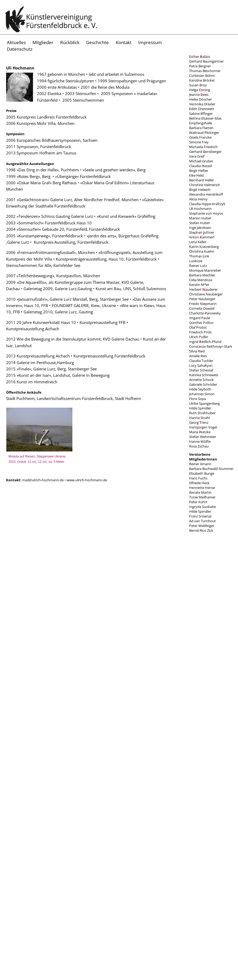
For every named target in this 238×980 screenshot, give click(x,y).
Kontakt (124, 42)
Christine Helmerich (205, 185)
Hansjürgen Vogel (203, 427)
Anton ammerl (202, 237)
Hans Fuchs (198, 478)
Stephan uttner (202, 232)
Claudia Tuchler (201, 361)
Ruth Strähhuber (202, 413)
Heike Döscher (200, 99)
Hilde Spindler (200, 408)
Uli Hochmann (200, 209)
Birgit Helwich (200, 190)
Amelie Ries (198, 356)
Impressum (150, 42)
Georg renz (199, 422)
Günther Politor (201, 323)
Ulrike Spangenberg (204, 403)
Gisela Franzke (200, 137)
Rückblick (70, 42)
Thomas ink (199, 256)
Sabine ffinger (201, 114)
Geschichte (97, 42)
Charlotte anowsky (205, 313)
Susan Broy (198, 85)
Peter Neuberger (202, 299)
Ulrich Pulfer (199, 337)
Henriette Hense (202, 488)
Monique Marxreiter (205, 270)
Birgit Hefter (199, 171)
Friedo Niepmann (203, 304)
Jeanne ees (199, 95)
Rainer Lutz (198, 266)
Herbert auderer (203, 289)
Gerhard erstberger (205, 152)
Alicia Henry (198, 199)
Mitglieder (43, 42)
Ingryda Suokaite (202, 507)
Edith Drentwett (202, 109)
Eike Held (196, 175)
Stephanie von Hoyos (206, 213)
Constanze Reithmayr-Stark (211, 346)
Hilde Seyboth (200, 389)
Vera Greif (197, 156)
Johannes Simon (202, 394)
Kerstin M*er (199, 285)
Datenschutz (20, 49)
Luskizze (196, 261)
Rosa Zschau (199, 446)
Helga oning (200, 90)
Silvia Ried (197, 351)
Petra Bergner (200, 66)
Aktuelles (16, 42)
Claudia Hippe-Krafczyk (207, 204)
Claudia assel (200, 166)
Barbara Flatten (201, 128)
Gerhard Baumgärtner (206, 61)
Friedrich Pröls (200, 332)
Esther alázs (200, 56)
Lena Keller (198, 242)
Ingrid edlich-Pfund (205, 342)
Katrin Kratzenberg (204, 247)
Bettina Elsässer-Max (205, 118)
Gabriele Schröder (203, 384)
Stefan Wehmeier (203, 437)
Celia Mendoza (201, 280)
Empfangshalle (201, 123)
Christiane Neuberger (206, 294)
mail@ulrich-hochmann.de (43, 480)
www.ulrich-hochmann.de (87, 480)
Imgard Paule (200, 318)
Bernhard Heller (202, 180)
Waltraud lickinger (204, 133)
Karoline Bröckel (202, 80)
